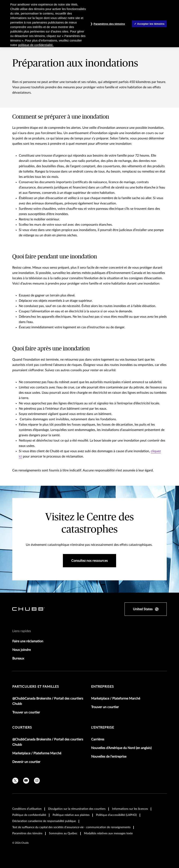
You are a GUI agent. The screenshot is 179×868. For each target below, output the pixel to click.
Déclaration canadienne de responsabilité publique (44, 821)
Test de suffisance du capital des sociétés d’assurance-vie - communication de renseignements (71, 827)
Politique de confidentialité (29, 815)
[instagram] (37, 781)
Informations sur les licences (130, 809)
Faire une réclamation (28, 641)
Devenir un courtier (26, 762)
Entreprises (103, 687)
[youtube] (26, 781)
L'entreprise (103, 728)
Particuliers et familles (36, 687)
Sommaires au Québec (63, 833)
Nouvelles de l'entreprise (109, 757)
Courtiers (22, 728)
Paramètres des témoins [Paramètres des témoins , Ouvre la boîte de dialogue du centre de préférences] (109, 24)
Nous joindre (22, 650)
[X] (15, 781)
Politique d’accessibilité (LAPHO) (116, 815)
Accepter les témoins (151, 24)
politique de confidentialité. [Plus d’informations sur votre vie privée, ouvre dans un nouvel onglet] (36, 45)
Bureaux (18, 658)
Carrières (98, 739)
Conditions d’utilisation (27, 809)
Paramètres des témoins (27, 833)
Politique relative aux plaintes (71, 815)
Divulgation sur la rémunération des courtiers (77, 809)
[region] (89, 24)
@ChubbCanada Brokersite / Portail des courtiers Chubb (48, 701)
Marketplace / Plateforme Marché (116, 699)
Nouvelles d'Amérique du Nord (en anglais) (121, 748)
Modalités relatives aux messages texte (108, 833)
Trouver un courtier (26, 712)
